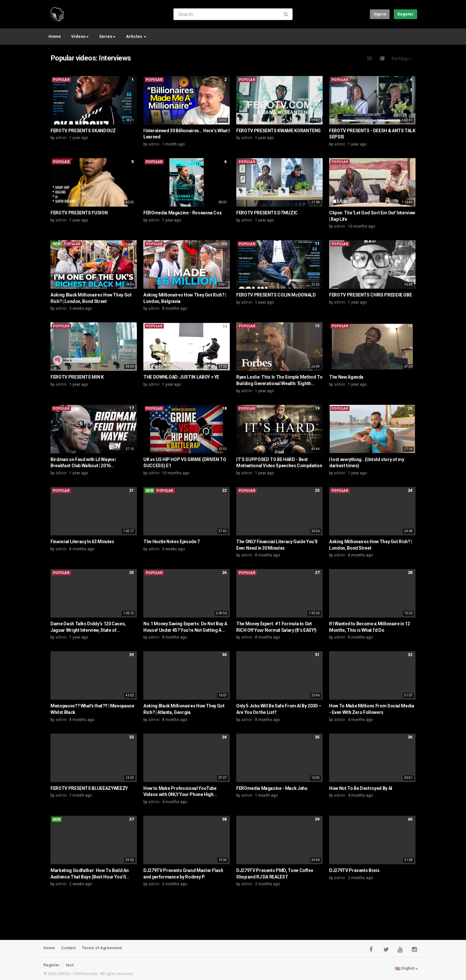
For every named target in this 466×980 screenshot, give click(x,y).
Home (55, 36)
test (70, 965)
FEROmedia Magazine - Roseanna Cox (182, 213)
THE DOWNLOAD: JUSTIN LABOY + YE (181, 377)
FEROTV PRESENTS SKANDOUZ (83, 131)
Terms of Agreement (102, 948)
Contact (68, 948)
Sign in (380, 14)
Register (405, 14)
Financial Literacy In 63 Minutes (82, 542)
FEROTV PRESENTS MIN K (77, 377)
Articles (136, 36)
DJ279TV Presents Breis (354, 870)
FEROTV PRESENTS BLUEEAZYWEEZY (89, 788)
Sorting (401, 59)
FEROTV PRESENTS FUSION (79, 213)
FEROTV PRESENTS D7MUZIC (267, 213)
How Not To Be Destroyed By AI (361, 788)
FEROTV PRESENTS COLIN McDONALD (276, 295)
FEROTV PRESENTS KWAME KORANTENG (278, 131)
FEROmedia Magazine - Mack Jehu (272, 788)
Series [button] (107, 36)
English (407, 968)
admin (61, 138)
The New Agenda (346, 377)
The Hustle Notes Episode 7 (172, 542)
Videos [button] (80, 36)
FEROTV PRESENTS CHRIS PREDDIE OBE (370, 295)
